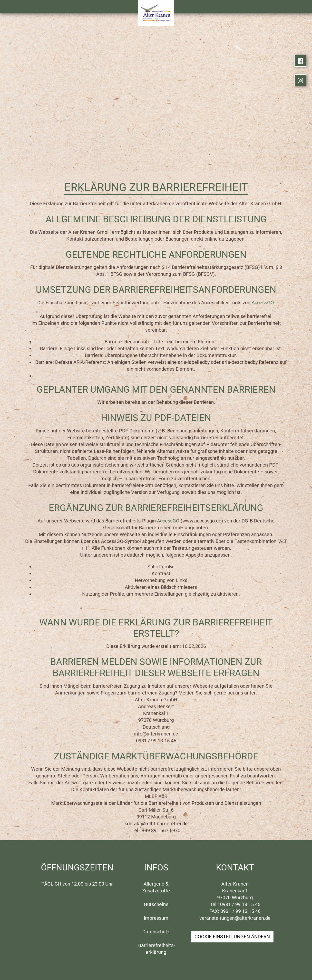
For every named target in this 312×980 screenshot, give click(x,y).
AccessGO (263, 303)
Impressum (156, 918)
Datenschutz (156, 932)
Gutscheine (156, 904)
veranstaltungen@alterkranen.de (235, 918)
